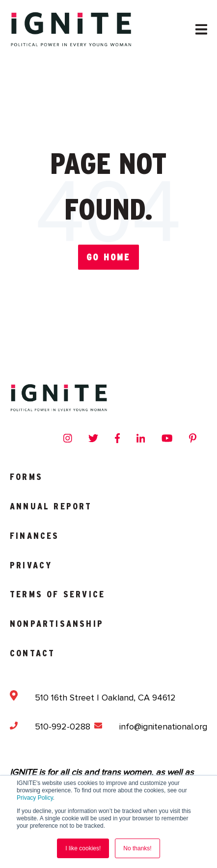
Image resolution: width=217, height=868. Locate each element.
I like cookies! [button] (83, 848)
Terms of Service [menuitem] (57, 594)
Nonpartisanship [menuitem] (57, 624)
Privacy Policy (35, 798)
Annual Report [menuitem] (51, 506)
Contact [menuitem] (32, 653)
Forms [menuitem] (26, 477)
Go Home (108, 257)
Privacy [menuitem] (31, 565)
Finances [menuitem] (35, 536)
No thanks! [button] (137, 848)
